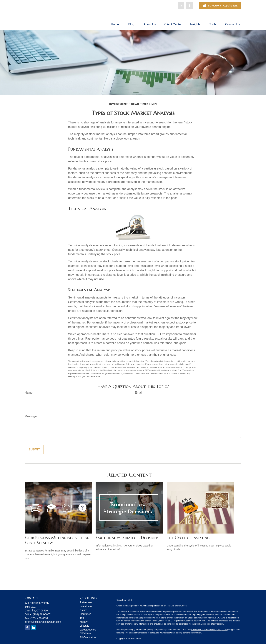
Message (31, 416)
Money (84, 622)
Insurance (85, 614)
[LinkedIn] (181, 6)
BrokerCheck (181, 606)
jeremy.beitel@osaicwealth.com (43, 622)
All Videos (86, 633)
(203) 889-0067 (42, 614)
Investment (86, 606)
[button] (115, 24)
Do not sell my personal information (185, 633)
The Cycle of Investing (188, 538)
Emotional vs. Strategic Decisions (127, 538)
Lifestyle (85, 626)
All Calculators (88, 637)
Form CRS (127, 600)
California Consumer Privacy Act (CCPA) (210, 630)
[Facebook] (189, 6)
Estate (84, 610)
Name (29, 393)
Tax (82, 618)
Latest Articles (88, 630)
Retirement (86, 602)
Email (139, 393)
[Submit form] (34, 450)
